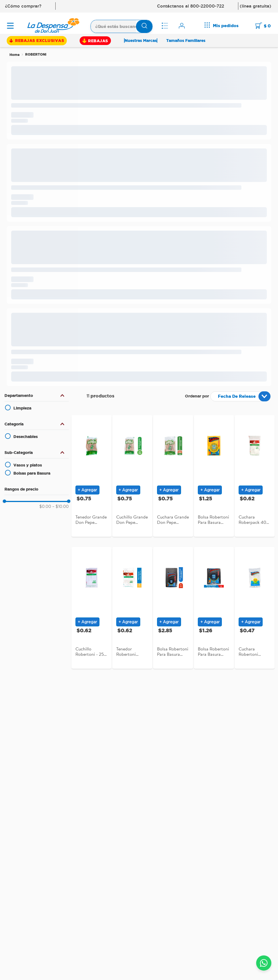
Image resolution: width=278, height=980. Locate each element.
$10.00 (60, 507)
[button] (37, 396)
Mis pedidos (226, 26)
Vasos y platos (28, 465)
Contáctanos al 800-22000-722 (191, 6)
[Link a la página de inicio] (15, 55)
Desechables (26, 437)
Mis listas (166, 26)
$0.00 (45, 507)
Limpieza (22, 408)
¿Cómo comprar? (23, 6)
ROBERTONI (36, 54)
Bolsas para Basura (32, 473)
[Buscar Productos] (144, 26)
